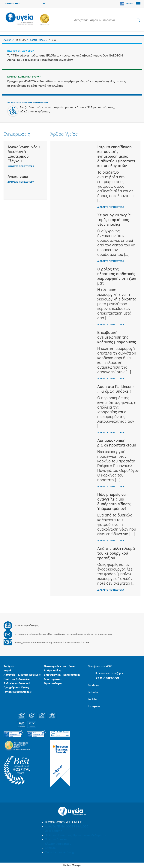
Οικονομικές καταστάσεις (60, 666)
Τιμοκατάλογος (53, 683)
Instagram (94, 706)
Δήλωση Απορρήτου (58, 844)
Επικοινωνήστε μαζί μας (109, 674)
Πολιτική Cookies (56, 840)
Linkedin (93, 692)
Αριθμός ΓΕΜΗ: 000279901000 (67, 827)
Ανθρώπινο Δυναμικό (17, 683)
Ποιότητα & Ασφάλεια (17, 679)
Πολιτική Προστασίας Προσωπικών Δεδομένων (76, 835)
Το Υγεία (9, 666)
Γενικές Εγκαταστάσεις (18, 692)
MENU (133, 4)
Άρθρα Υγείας (52, 671)
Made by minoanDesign (60, 852)
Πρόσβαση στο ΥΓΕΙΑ (100, 667)
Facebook (93, 685)
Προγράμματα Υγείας (16, 688)
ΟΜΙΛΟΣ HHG (25, 4)
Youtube (93, 699)
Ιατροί (7, 671)
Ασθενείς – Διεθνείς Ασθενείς (22, 675)
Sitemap (50, 848)
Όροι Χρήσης (53, 831)
